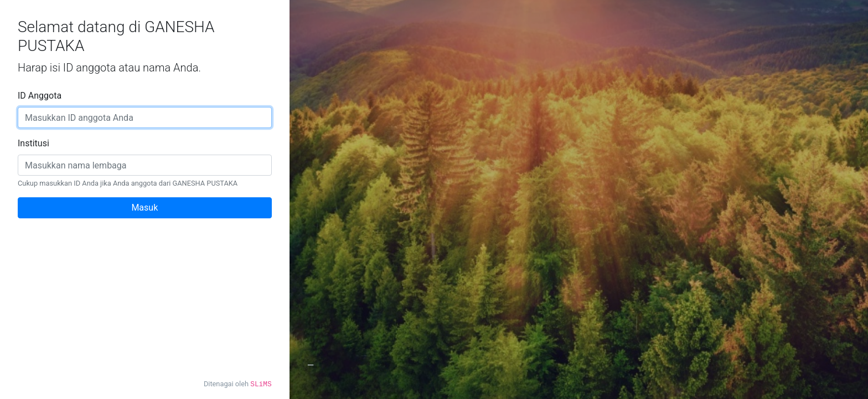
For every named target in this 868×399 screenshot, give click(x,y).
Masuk (144, 208)
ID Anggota (40, 96)
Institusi (33, 143)
